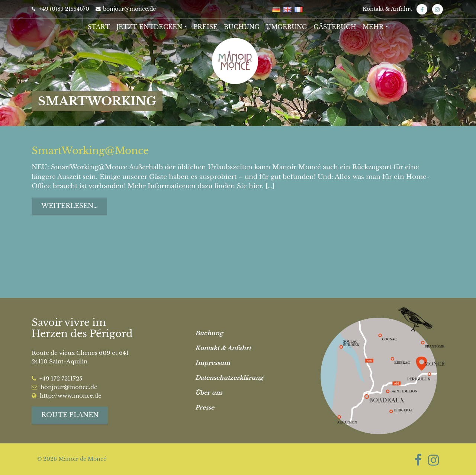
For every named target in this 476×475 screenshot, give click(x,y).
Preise (205, 27)
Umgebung (287, 27)
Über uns (209, 393)
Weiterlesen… (70, 206)
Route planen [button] (70, 415)
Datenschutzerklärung (229, 378)
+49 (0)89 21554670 (60, 9)
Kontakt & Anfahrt (387, 9)
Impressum (213, 363)
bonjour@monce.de (126, 9)
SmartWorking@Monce (90, 151)
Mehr (373, 27)
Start (99, 27)
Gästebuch (335, 27)
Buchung (242, 27)
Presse (205, 407)
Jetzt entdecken (149, 27)
